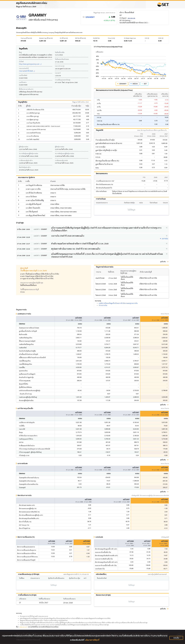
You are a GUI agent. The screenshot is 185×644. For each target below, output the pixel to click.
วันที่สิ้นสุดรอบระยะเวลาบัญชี (30, 289)
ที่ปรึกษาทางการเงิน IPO (26, 89)
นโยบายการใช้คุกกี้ (92, 640)
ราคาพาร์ (58, 73)
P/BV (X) (161, 38)
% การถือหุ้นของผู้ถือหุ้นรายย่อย (29, 153)
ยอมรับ (176, 638)
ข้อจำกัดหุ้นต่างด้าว (25, 167)
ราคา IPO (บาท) (60, 66)
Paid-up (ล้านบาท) (26, 38)
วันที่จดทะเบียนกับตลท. (62, 59)
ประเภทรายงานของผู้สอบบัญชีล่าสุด (32, 283)
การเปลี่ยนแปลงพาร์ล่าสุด (63, 80)
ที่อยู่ (20, 52)
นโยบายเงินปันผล (101, 191)
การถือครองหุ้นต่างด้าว (26, 160)
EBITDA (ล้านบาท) (80, 38)
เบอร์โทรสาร (23, 82)
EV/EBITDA (96, 38)
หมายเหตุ (19, 613)
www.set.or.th (24, 627)
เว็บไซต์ (21, 62)
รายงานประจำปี (24, 68)
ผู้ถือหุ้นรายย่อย (24, 147)
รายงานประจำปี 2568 (27, 71)
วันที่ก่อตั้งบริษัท (60, 52)
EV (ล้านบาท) (64, 38)
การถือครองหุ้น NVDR (61, 160)
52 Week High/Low (130, 38)
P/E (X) (147, 38)
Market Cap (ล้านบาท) (46, 38)
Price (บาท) (111, 38)
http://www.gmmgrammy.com (30, 64)
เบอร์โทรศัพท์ (23, 75)
